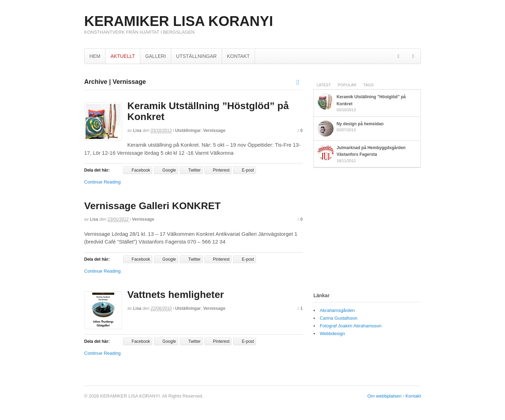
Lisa (137, 131)
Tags (368, 85)
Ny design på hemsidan (360, 124)
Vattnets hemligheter (176, 295)
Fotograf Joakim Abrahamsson (351, 326)
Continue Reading (102, 182)
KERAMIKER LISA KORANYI (179, 21)
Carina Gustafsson (339, 318)
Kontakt (413, 396)
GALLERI (156, 56)
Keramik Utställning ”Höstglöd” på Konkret (208, 111)
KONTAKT (238, 56)
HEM (95, 56)
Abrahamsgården (337, 310)
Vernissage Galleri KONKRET (152, 206)
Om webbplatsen (385, 396)
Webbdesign (332, 334)
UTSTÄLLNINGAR (196, 56)
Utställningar (188, 131)
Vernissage (214, 131)
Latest (324, 85)
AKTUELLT (123, 56)
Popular (347, 85)
